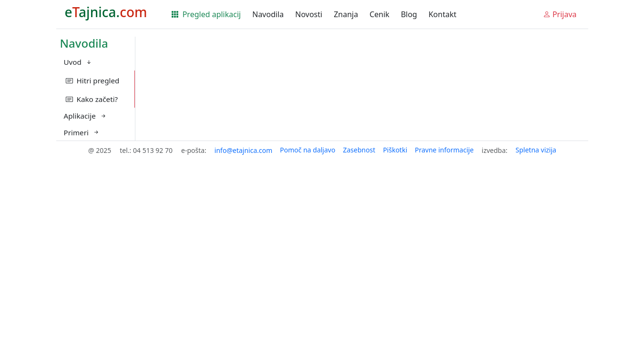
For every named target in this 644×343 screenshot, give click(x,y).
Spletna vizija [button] (536, 150)
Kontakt (443, 14)
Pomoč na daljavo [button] (307, 150)
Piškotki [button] (395, 150)
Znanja (346, 14)
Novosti (309, 14)
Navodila (268, 14)
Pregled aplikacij (206, 14)
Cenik (379, 14)
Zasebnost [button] (359, 150)
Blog (409, 14)
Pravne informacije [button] (444, 150)
